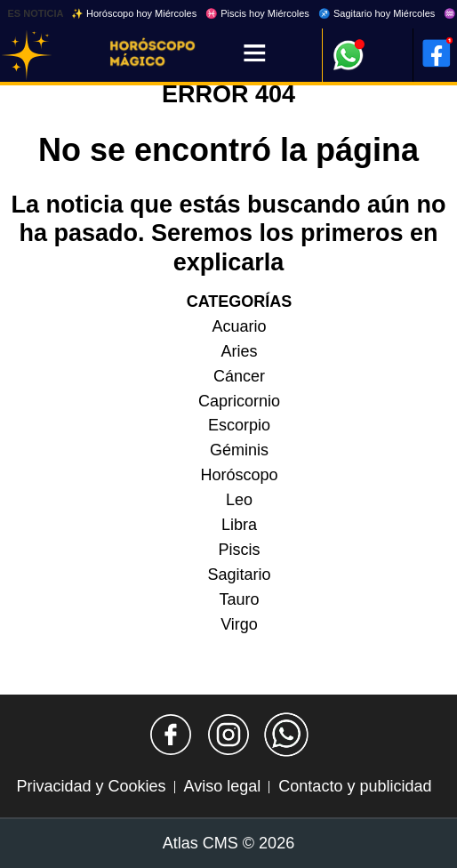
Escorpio (239, 425)
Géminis (239, 450)
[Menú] (255, 55)
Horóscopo (239, 475)
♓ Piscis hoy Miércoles (257, 13)
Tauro (239, 599)
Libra (239, 525)
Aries (239, 351)
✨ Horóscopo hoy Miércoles (134, 13)
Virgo (239, 624)
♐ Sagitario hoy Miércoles (377, 13)
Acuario (239, 326)
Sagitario (239, 575)
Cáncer (239, 376)
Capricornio (239, 401)
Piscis (239, 550)
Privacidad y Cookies (92, 786)
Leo (239, 500)
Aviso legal (223, 786)
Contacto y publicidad (355, 786)
